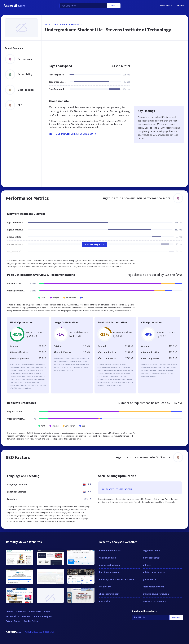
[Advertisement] (115, 51)
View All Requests (95, 244)
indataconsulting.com (154, 572)
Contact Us (35, 612)
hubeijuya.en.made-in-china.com (117, 579)
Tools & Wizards (166, 6)
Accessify (14, 6)
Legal (47, 612)
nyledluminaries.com (110, 550)
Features (21, 612)
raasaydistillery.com (153, 587)
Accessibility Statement (18, 616)
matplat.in (105, 601)
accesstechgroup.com (154, 601)
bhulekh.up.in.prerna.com (156, 594)
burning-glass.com (109, 572)
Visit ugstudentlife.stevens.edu (73, 134)
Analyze (114, 6)
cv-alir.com (105, 587)
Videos (9, 612)
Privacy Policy (13, 621)
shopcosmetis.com (109, 594)
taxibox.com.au (108, 558)
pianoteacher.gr (151, 558)
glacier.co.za (149, 579)
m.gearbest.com (151, 550)
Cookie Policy (31, 621)
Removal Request (43, 616)
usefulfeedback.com (110, 565)
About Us (181, 6)
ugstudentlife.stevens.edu (64, 24)
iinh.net (147, 565)
